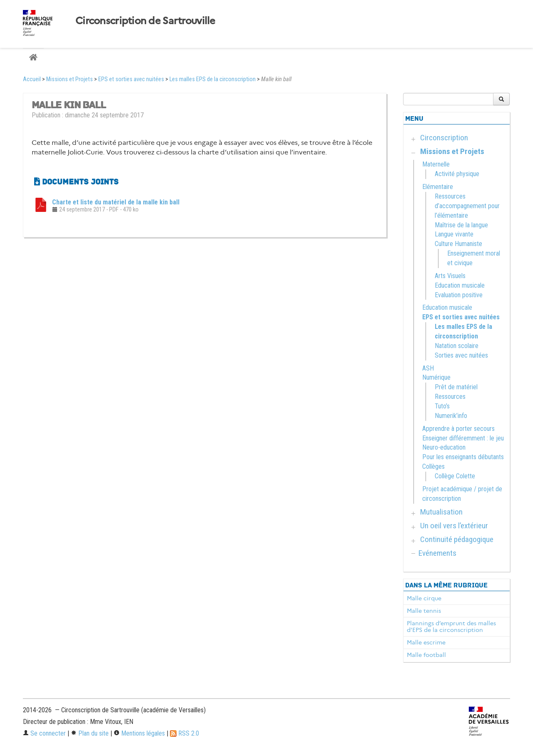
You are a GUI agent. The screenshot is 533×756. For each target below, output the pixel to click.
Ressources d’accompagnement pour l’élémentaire (467, 206)
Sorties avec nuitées (461, 355)
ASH (428, 368)
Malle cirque (424, 598)
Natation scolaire (457, 346)
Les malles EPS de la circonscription (213, 79)
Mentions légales (139, 733)
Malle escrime (426, 642)
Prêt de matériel (456, 387)
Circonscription (444, 138)
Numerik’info (451, 416)
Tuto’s (442, 406)
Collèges (433, 466)
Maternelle (436, 164)
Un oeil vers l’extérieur (454, 526)
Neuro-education (444, 447)
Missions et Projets (70, 79)
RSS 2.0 (184, 733)
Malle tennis (424, 611)
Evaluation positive (459, 295)
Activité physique (457, 174)
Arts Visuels (450, 276)
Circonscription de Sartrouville (145, 21)
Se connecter (44, 733)
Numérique (436, 377)
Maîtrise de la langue (461, 225)
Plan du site (90, 733)
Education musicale (460, 285)
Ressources (450, 397)
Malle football (426, 655)
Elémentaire (438, 187)
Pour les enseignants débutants (463, 457)
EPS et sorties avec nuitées (131, 79)
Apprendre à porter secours (458, 429)
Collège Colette (455, 476)
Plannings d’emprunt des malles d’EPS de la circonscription (451, 627)
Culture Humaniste (458, 244)
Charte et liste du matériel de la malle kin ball (116, 202)
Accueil (32, 79)
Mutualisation (441, 512)
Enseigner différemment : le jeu (463, 438)
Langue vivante (454, 234)
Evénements (437, 553)
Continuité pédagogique (457, 539)
